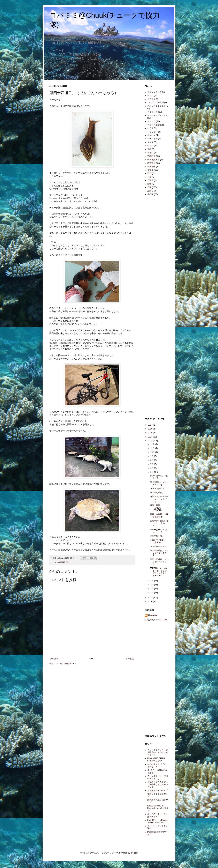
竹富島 (150, 180)
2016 (151, 429)
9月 (152, 456)
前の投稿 (130, 659)
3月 (152, 585)
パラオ (150, 128)
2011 (151, 598)
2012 (151, 441)
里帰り (150, 191)
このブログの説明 (155, 102)
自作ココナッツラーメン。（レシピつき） (159, 499)
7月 (152, 464)
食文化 (150, 170)
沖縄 (149, 149)
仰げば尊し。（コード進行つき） (159, 483)
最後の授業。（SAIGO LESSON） (156, 508)
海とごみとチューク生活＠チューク (158, 815)
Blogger (134, 853)
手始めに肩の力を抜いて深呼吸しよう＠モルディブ (158, 785)
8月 (152, 460)
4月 (152, 581)
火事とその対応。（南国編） (158, 541)
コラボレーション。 (159, 546)
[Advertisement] (155, 252)
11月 (153, 448)
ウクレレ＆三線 (154, 92)
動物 (149, 184)
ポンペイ (151, 135)
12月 (153, 444)
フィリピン (152, 132)
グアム (150, 95)
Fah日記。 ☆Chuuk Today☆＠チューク (157, 821)
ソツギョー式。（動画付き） (159, 477)
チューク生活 (153, 125)
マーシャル (152, 139)
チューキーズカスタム (158, 115)
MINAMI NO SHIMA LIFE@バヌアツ (156, 760)
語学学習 (151, 163)
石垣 (149, 173)
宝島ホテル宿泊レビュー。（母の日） (159, 523)
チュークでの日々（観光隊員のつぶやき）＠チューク (158, 752)
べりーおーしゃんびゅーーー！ (159, 531)
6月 (152, 468)
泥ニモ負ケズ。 (157, 536)
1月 (152, 593)
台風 (149, 177)
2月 (152, 589)
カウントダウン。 (158, 488)
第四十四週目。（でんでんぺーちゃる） (159, 562)
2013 (151, 437)
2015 (151, 433)
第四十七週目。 (157, 493)
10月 (153, 452)
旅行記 (150, 194)
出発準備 (151, 167)
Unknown (153, 615)
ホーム (92, 659)
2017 (151, 425)
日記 (68, 562)
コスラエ (151, 99)
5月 (152, 472)
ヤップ (150, 146)
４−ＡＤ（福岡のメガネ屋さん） (157, 771)
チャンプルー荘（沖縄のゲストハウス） (158, 777)
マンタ (150, 142)
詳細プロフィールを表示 (156, 620)
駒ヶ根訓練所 (153, 160)
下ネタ (150, 153)
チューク (151, 121)
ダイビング (152, 112)
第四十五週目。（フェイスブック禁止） (159, 553)
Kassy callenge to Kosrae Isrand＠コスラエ (158, 808)
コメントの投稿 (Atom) (65, 664)
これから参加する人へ (158, 106)
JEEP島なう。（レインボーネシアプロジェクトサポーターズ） (159, 572)
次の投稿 (54, 659)
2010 (151, 602)
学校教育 (61, 562)
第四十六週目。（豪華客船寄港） (159, 515)
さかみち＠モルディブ (158, 790)
